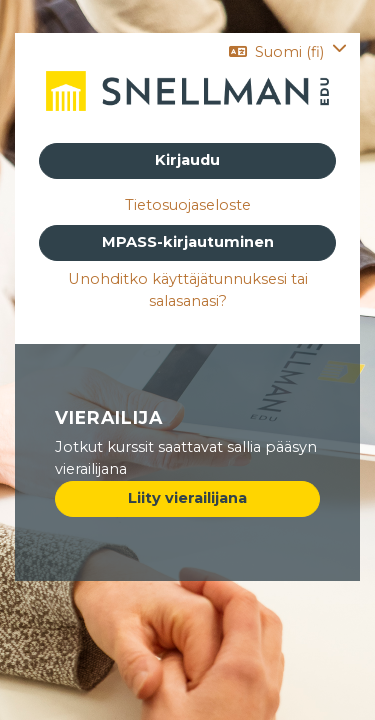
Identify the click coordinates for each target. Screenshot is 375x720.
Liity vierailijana (187, 498)
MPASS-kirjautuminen (188, 242)
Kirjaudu (187, 160)
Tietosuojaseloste (188, 205)
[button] (288, 52)
